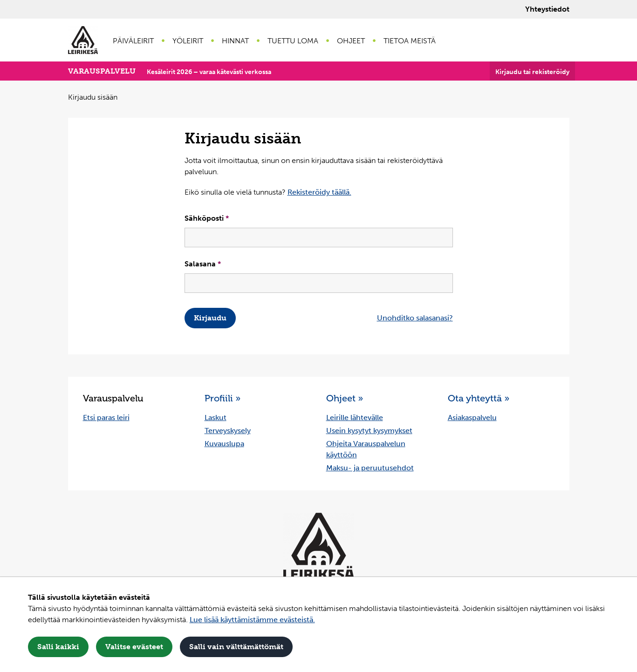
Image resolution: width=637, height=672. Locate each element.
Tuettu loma (293, 41)
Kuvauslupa (224, 444)
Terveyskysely (228, 431)
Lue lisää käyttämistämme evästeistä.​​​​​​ (252, 620)
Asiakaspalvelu (472, 417)
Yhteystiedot (547, 9)
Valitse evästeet (134, 647)
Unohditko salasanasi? (415, 318)
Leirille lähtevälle (355, 417)
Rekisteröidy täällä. (319, 192)
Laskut (216, 417)
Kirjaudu (210, 318)
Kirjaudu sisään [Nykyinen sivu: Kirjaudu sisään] (93, 97)
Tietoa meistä (410, 41)
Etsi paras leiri (106, 417)
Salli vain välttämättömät (236, 647)
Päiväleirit (133, 41)
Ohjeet (351, 41)
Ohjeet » (345, 398)
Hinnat (235, 41)
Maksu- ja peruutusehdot (370, 468)
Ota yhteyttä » (479, 398)
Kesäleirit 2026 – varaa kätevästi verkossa (209, 72)
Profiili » (223, 398)
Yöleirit (188, 41)
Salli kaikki (58, 647)
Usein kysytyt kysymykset (369, 431)
